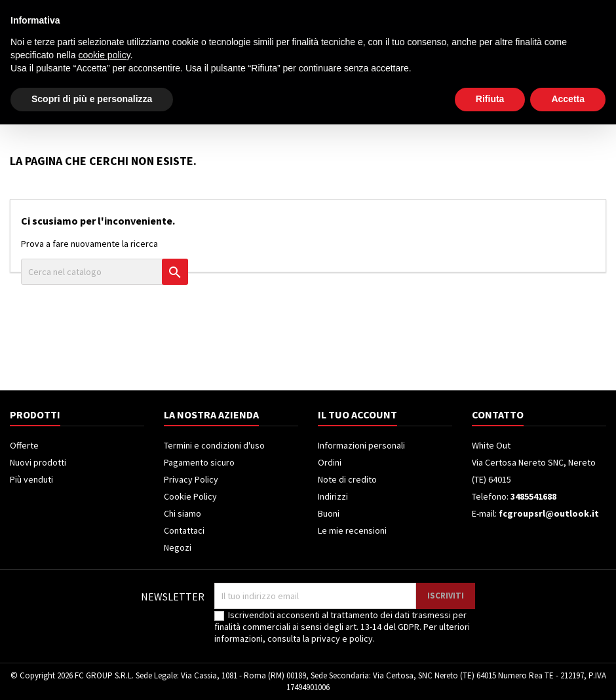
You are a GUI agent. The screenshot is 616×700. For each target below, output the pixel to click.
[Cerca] (346, 55)
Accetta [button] (568, 674)
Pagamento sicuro (199, 462)
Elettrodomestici (90, 109)
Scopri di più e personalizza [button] (92, 674)
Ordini (330, 462)
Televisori (172, 109)
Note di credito (347, 479)
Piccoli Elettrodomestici (426, 109)
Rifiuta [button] (490, 674)
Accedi (512, 11)
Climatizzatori (317, 109)
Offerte (24, 445)
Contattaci (184, 530)
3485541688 (124, 11)
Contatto (26, 11)
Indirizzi (333, 496)
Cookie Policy (190, 496)
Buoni (329, 513)
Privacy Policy (191, 479)
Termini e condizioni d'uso (214, 445)
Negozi (178, 547)
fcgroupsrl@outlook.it (549, 513)
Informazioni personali (361, 445)
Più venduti (31, 479)
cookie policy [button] (105, 631)
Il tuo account (357, 414)
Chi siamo (183, 513)
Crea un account (571, 11)
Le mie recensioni (352, 530)
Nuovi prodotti (38, 462)
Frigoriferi (239, 109)
